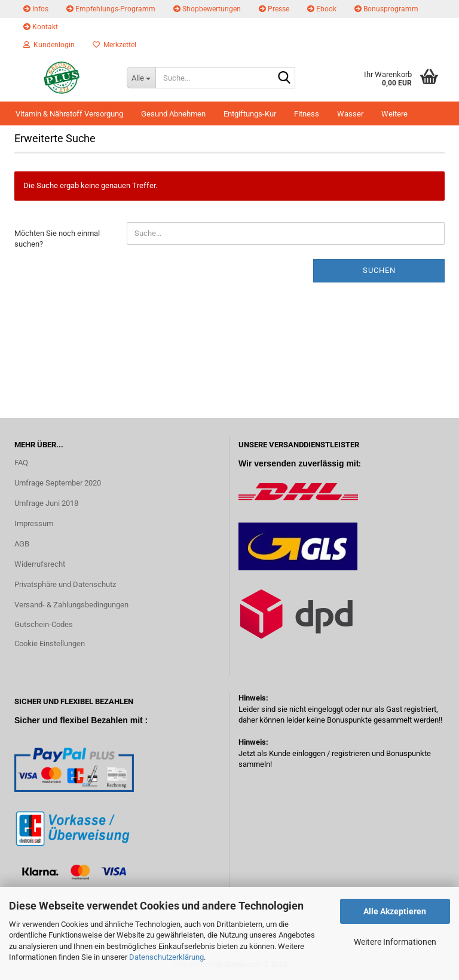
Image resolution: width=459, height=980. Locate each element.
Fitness (307, 114)
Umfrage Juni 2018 (46, 503)
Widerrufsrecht (40, 564)
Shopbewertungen (207, 9)
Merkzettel (114, 45)
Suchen (379, 270)
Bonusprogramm (386, 9)
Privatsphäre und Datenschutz (65, 584)
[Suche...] (141, 78)
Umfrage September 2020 (58, 483)
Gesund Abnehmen (173, 114)
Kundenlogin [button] (49, 45)
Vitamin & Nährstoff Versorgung (69, 114)
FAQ (21, 463)
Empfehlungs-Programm (111, 9)
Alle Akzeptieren (395, 911)
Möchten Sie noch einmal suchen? (57, 239)
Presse (274, 9)
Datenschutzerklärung (166, 957)
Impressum (34, 523)
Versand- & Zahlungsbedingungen (71, 605)
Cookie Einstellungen (50, 643)
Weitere (394, 114)
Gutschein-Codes (44, 624)
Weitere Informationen (395, 942)
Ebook (322, 9)
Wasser (350, 114)
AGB (22, 544)
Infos (36, 9)
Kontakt (41, 27)
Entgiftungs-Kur (250, 114)
